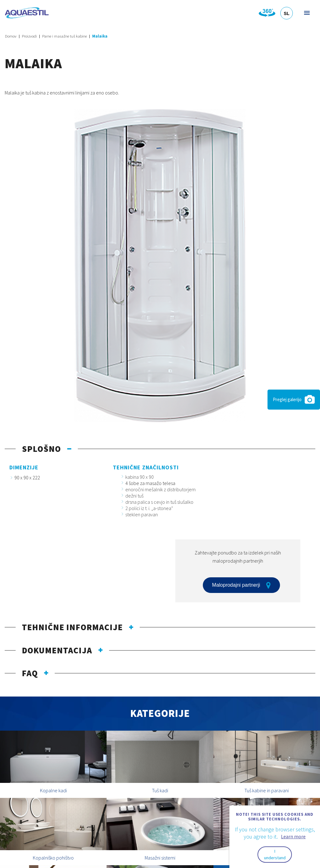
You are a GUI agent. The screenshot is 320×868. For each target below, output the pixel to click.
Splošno (41, 449)
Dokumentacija (57, 650)
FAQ (30, 673)
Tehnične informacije (72, 627)
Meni (306, 13)
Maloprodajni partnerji (242, 585)
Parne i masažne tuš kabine (65, 36)
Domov (11, 36)
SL (287, 13)
